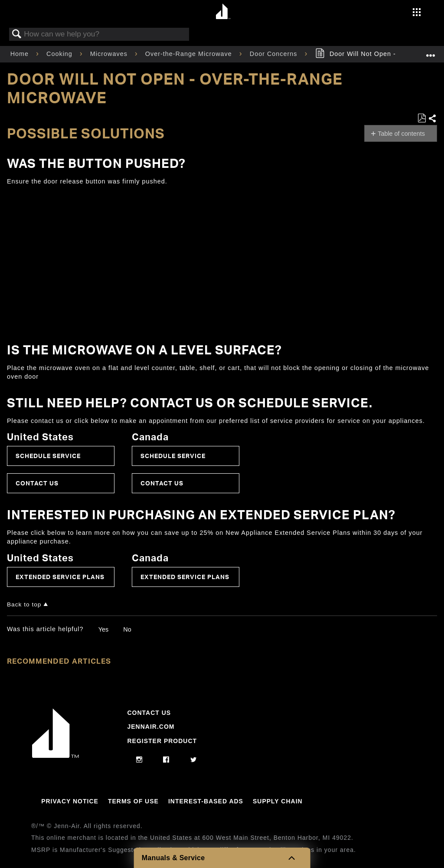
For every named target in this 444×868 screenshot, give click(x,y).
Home (21, 54)
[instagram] (139, 760)
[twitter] (194, 760)
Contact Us (37, 483)
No (127, 629)
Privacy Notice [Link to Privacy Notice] (70, 801)
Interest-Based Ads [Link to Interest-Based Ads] (206, 801)
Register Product (162, 741)
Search (17, 34)
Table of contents (401, 134)
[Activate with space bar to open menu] (417, 13)
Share (433, 119)
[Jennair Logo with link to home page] (55, 756)
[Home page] (223, 12)
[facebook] (166, 760)
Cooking (60, 54)
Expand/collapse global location (431, 51)
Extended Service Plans (60, 577)
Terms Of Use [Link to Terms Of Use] (133, 801)
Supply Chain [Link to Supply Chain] (278, 801)
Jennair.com (151, 727)
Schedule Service (48, 456)
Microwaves (110, 54)
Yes (103, 629)
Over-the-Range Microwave (190, 54)
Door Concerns (275, 54)
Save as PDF (422, 118)
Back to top (24, 604)
